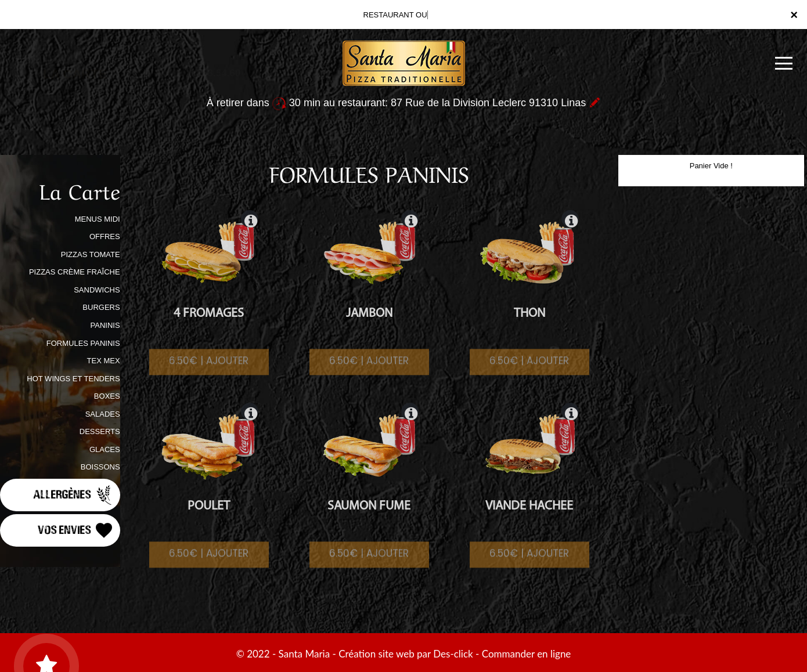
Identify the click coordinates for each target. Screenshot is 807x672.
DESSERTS (100, 431)
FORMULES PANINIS (83, 343)
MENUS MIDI (98, 219)
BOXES (107, 396)
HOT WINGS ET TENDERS (73, 379)
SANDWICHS (97, 290)
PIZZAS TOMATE (91, 254)
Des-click (453, 654)
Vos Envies (76, 530)
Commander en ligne (527, 654)
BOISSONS (100, 467)
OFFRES (105, 236)
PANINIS (105, 325)
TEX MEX (104, 361)
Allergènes (74, 495)
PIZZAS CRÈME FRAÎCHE (75, 272)
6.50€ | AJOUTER (209, 371)
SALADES (103, 414)
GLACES (105, 449)
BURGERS (101, 307)
